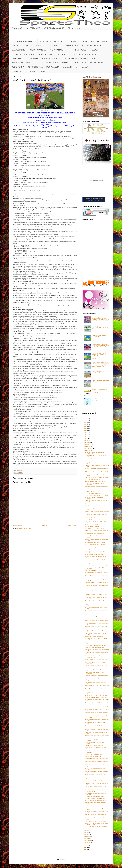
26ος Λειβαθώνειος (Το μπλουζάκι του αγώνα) (96, 801)
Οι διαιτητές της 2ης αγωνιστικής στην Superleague (97, 477)
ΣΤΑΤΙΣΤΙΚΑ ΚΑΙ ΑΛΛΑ (21, 63)
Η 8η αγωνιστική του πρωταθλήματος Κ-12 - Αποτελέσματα (100, 381)
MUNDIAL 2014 (53, 67)
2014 (85, 440)
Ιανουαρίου (88, 843)
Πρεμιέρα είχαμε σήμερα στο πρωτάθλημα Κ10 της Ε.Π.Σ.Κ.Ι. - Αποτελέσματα (99, 373)
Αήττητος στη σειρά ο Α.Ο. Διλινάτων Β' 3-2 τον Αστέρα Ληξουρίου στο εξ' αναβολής (100, 327)
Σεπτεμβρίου (88, 448)
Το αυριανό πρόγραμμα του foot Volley (94, 754)
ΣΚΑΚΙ (92, 58)
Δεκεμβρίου (88, 442)
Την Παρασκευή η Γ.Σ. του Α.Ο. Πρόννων (95, 529)
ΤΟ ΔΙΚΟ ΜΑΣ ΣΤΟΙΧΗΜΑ (93, 63)
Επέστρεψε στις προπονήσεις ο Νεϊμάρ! (94, 797)
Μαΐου (87, 834)
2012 (85, 847)
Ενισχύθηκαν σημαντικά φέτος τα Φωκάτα (95, 554)
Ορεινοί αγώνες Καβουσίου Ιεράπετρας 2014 (95, 506)
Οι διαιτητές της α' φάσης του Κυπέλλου (94, 504)
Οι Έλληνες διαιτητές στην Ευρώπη (93, 493)
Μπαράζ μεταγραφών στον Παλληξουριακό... (95, 481)
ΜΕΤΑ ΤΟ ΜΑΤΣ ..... (38, 50)
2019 (85, 430)
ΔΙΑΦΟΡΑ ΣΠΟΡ (72, 46)
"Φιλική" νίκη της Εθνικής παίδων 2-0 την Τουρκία (96, 495)
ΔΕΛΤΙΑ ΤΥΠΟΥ (42, 46)
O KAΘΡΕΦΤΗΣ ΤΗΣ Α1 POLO (25, 71)
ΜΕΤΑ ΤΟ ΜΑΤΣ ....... (59, 50)
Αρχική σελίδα (17, 28)
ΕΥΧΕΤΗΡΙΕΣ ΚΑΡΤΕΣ (92, 46)
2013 (85, 845)
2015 (85, 438)
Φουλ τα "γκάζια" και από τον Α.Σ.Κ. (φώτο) (95, 524)
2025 (85, 418)
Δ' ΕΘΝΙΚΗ (27, 46)
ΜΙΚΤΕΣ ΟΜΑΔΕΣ (78, 50)
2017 (85, 434)
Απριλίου (88, 836)
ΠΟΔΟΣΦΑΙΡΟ (18, 58)
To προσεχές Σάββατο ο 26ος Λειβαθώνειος (95, 799)
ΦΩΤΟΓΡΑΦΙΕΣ (33, 28)
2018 (85, 432)
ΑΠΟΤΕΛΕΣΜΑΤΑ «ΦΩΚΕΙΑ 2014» (93, 479)
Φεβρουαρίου (89, 841)
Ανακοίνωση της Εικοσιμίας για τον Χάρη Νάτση (96, 695)
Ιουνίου (87, 832)
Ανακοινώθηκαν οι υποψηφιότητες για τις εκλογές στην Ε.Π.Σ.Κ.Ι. (100, 399)
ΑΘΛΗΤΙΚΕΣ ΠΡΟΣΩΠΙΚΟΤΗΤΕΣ (53, 41)
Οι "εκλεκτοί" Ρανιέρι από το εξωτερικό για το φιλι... (97, 618)
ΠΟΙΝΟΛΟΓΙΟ (71, 58)
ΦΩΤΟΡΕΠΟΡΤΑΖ (35, 67)
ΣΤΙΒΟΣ (37, 63)
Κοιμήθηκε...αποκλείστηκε (91, 806)
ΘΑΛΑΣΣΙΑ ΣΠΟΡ (19, 50)
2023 (85, 422)
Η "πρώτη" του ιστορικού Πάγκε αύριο (94, 563)
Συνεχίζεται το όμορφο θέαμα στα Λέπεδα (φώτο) (96, 697)
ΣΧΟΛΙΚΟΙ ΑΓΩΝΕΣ (70, 63)
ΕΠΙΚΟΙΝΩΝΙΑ (74, 28)
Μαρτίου (87, 838)
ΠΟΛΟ (83, 58)
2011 (85, 849)
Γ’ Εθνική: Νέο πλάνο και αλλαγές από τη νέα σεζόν (99, 336)
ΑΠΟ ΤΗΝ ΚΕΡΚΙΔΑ (99, 41)
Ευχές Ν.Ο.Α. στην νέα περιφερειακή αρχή (95, 647)
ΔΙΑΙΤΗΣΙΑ (57, 46)
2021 (85, 426)
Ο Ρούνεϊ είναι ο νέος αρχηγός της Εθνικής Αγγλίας (97, 472)
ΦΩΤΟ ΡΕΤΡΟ (18, 67)
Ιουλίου (87, 830)
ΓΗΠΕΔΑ (16, 46)
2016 (85, 436)
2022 (85, 424)
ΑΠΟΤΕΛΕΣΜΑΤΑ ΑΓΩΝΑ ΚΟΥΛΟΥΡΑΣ (94, 534)
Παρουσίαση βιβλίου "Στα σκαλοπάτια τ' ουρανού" (97, 778)
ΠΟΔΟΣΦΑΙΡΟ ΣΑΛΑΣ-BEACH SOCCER (45, 58)
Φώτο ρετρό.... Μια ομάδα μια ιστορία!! (94, 637)
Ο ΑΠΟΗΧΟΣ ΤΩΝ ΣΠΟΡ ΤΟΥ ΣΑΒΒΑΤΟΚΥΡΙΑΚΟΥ (33, 54)
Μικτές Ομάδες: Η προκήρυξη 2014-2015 (95, 746)
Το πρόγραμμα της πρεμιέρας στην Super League (97, 565)
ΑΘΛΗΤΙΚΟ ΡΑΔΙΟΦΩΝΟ (54, 28)
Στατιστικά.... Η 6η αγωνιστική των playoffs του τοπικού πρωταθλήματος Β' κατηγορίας (100, 391)
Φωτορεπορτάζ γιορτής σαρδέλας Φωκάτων (95, 542)
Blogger (63, 860)
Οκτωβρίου (88, 446)
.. (12, 41)
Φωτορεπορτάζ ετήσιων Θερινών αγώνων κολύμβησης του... (95, 657)
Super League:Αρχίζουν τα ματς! (93, 570)
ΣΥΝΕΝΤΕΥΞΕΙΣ (51, 63)
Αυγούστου (88, 450)
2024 (85, 420)
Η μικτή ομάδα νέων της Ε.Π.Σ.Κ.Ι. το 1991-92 (96, 821)
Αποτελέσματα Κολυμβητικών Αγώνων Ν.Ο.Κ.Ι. (96, 645)
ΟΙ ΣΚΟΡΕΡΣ (64, 54)
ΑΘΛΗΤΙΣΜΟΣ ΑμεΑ (79, 41)
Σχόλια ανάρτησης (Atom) (25, 528)
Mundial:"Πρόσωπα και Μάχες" (75, 67)
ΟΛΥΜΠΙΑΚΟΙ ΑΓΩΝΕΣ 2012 (84, 54)
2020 (85, 428)
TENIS (44, 71)
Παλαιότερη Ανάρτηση (71, 526)
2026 (85, 416)
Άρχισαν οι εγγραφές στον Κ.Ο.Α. (93, 526)
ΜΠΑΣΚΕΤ (94, 50)
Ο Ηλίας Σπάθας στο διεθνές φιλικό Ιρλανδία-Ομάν (97, 614)
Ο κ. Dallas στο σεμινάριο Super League (94, 589)
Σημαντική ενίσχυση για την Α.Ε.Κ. (93, 756)
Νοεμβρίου (88, 444)
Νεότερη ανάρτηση (18, 526)
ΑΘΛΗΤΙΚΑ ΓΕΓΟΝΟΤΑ (26, 41)
